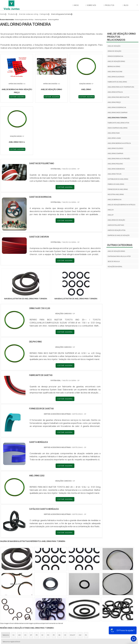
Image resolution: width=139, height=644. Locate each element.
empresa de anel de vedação (119, 235)
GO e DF (72, 583)
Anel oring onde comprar (118, 113)
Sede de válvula (114, 261)
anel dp (111, 215)
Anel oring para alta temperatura (121, 87)
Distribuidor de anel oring (118, 179)
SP (31, 583)
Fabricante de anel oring (117, 82)
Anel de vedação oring (116, 61)
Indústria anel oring (116, 194)
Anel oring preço (114, 102)
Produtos (109, 5)
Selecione (6, 583)
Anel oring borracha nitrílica (24, 20)
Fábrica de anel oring (116, 184)
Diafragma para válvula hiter (119, 256)
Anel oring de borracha (117, 107)
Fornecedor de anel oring (118, 189)
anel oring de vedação (116, 220)
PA (86, 583)
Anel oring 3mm (114, 133)
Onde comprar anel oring (118, 128)
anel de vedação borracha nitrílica (122, 205)
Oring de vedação (114, 51)
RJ (14, 583)
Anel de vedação (114, 46)
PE (54, 583)
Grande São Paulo (66, 604)
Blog (126, 5)
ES (25, 583)
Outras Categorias (120, 245)
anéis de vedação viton (117, 230)
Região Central (7, 604)
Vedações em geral (115, 267)
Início (76, 5)
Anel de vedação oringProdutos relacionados (121, 37)
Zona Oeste (31, 604)
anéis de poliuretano (116, 225)
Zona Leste (52, 604)
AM (80, 583)
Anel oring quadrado (116, 77)
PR (37, 583)
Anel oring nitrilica (115, 92)
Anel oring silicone (41, 20)
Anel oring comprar (115, 153)
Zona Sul (42, 604)
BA (59, 583)
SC (42, 583)
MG (19, 583)
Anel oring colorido (115, 148)
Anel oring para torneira (117, 118)
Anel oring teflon (53, 20)
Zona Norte (20, 604)
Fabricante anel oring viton (118, 123)
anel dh (111, 210)
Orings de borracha (115, 56)
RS (48, 583)
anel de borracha (115, 200)
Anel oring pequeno (115, 164)
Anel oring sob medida (116, 169)
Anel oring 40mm (114, 138)
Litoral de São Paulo (82, 604)
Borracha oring (114, 66)
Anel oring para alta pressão (119, 159)
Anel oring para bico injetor (118, 97)
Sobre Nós (91, 5)
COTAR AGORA (13, 97)
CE (65, 583)
